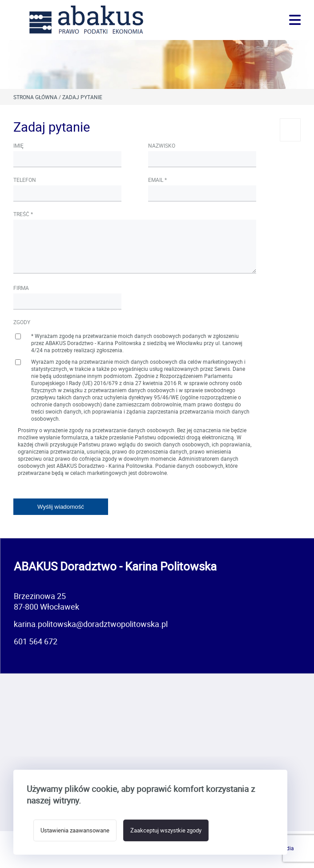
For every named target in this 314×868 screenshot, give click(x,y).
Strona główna (35, 97)
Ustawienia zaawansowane (75, 830)
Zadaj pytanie (82, 97)
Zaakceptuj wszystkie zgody (166, 830)
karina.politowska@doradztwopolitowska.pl (91, 624)
